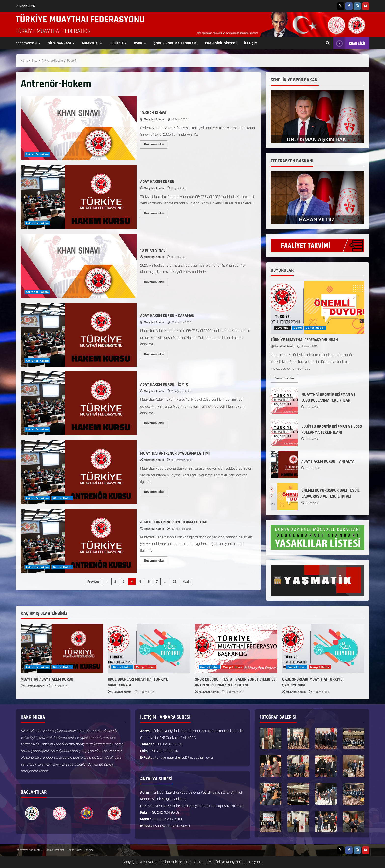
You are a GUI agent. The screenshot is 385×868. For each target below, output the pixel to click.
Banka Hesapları (55, 850)
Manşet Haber (145, 667)
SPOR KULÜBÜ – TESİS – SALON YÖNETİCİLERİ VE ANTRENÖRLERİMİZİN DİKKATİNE (235, 682)
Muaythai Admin (154, 120)
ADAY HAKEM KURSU (79, 197)
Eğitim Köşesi (75, 850)
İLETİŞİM (251, 43)
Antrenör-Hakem (37, 154)
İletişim (89, 850)
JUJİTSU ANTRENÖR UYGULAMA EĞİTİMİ (79, 541)
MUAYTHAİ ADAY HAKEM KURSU (47, 679)
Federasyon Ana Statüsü (29, 850)
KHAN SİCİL (349, 43)
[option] (32, 813)
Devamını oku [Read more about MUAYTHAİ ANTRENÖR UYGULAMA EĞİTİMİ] (156, 491)
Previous (93, 582)
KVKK (138, 43)
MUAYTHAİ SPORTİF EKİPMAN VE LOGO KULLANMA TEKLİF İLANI (284, 401)
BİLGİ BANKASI (59, 43)
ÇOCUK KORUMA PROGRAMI (175, 43)
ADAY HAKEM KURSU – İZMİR (79, 403)
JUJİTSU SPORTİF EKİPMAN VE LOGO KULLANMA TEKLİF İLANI (284, 433)
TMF (210, 862)
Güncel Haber (62, 498)
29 (175, 582)
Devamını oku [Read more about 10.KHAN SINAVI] (156, 143)
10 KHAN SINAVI (79, 266)
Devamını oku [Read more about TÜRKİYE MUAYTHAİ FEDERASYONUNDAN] (286, 377)
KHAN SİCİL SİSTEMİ (221, 43)
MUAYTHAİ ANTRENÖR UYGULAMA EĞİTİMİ (79, 472)
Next (186, 582)
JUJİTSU (116, 43)
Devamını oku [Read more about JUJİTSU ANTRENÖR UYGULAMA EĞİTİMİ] (156, 560)
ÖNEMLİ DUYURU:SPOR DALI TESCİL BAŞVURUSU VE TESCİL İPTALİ (284, 497)
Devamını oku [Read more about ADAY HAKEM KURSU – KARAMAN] (156, 353)
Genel (298, 328)
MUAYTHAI (90, 43)
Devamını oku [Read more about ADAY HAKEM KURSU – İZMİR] (156, 422)
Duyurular (283, 328)
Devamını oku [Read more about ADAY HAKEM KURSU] (156, 212)
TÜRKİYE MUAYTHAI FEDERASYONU (80, 20)
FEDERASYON (26, 43)
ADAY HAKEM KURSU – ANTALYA (284, 465)
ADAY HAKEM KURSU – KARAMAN (79, 335)
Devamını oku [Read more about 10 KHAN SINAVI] (156, 281)
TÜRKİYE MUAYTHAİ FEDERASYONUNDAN (304, 340)
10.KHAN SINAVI (79, 128)
